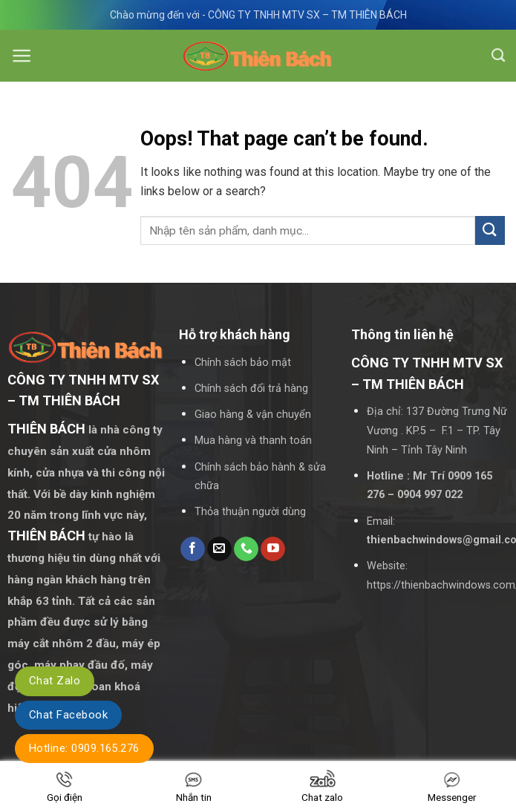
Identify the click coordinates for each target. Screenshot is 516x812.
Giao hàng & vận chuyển (253, 415)
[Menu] (22, 56)
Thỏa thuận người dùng (250, 512)
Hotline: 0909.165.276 (84, 748)
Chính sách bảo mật (243, 363)
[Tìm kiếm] (498, 56)
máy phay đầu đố (79, 665)
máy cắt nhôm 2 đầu (62, 644)
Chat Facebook (68, 715)
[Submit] (490, 230)
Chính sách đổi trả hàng (251, 389)
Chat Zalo (55, 681)
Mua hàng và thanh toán (253, 441)
